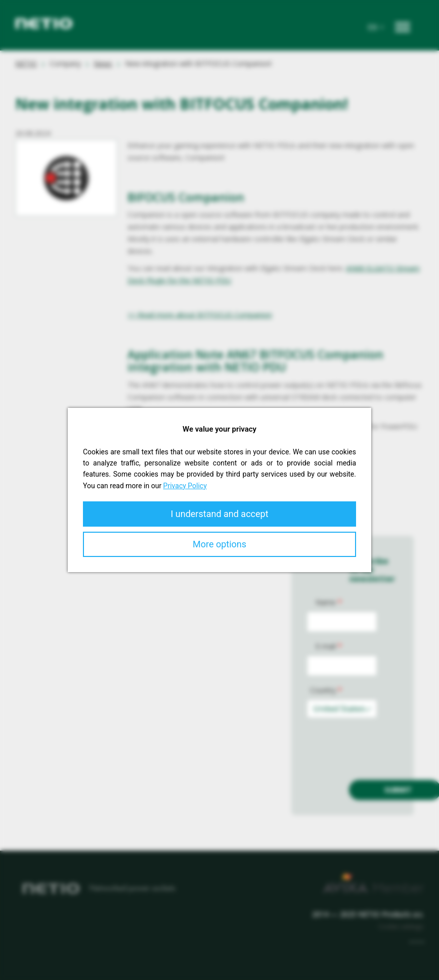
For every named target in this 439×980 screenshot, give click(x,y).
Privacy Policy (185, 486)
